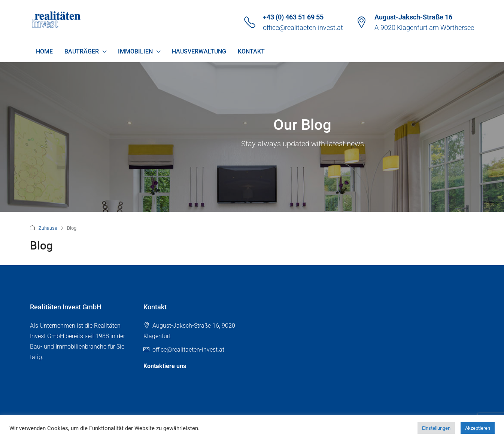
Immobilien (135, 51)
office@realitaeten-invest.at (303, 27)
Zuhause (48, 228)
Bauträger (82, 51)
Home (44, 51)
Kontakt (251, 51)
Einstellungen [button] (436, 428)
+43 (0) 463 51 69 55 (293, 17)
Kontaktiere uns (165, 366)
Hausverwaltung (199, 51)
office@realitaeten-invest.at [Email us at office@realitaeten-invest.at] (188, 350)
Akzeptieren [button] (478, 428)
